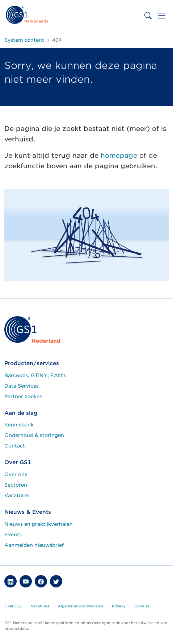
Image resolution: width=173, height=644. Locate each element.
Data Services (22, 386)
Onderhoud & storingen (34, 435)
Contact (15, 446)
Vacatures (17, 495)
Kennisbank (19, 425)
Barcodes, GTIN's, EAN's (35, 375)
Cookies (142, 606)
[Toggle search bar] (148, 16)
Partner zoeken (24, 396)
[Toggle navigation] (162, 16)
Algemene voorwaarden (81, 606)
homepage (119, 155)
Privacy (119, 606)
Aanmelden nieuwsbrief (34, 545)
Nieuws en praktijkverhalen (39, 524)
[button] (10, 581)
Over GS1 (13, 606)
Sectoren (16, 485)
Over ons (16, 474)
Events (13, 534)
